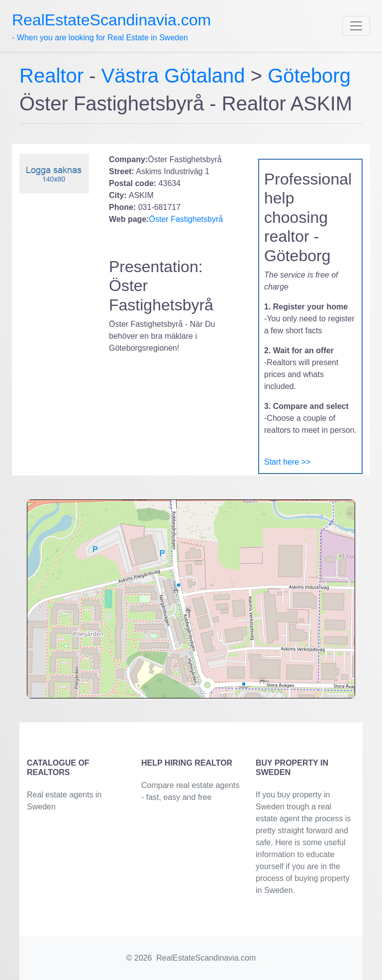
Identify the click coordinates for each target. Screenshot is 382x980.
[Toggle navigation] (356, 26)
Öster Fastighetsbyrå (186, 219)
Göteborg (309, 76)
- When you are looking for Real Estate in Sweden (111, 26)
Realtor (54, 76)
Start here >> (287, 462)
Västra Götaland (173, 76)
